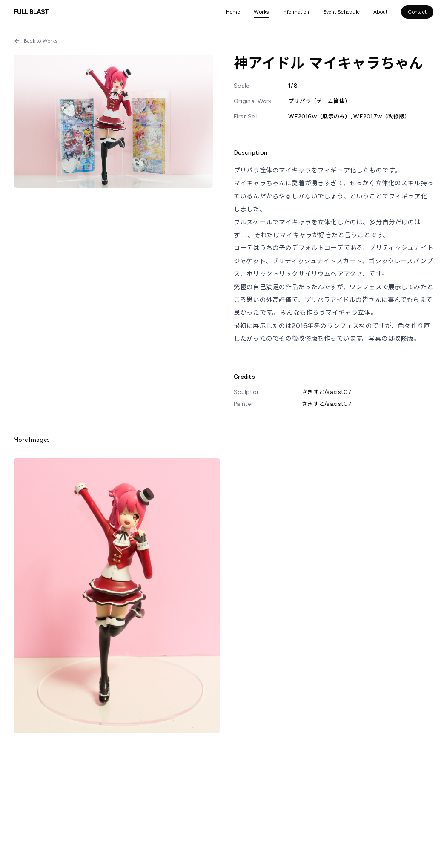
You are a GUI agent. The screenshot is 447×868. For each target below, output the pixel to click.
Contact (417, 12)
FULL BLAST (31, 12)
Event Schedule (341, 12)
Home (233, 12)
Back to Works (35, 41)
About (380, 12)
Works (261, 12)
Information (296, 12)
